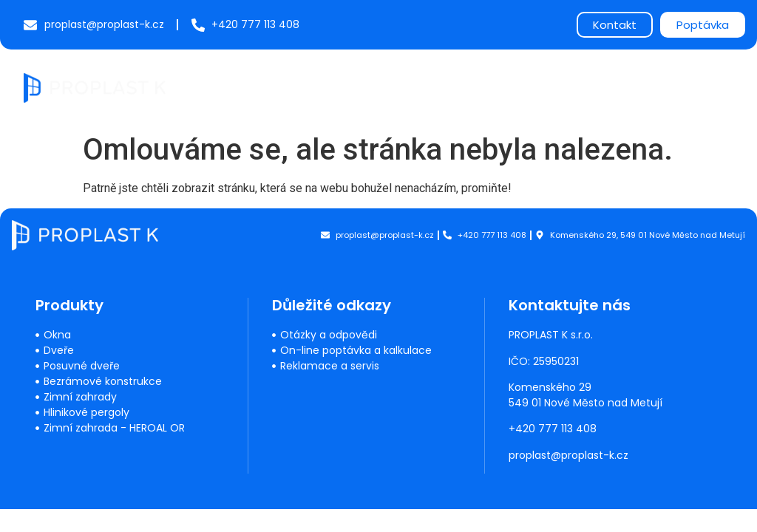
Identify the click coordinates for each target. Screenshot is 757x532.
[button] (721, 85)
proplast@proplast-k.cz (569, 455)
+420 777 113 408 (553, 429)
